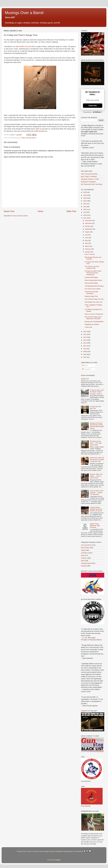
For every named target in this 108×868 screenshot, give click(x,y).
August (87, 232)
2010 (85, 349)
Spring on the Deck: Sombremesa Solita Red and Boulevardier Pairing (97, 426)
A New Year (88, 327)
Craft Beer (84, 553)
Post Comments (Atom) (20, 216)
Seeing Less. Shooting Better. (94, 322)
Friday (23, 138)
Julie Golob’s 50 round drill (25, 47)
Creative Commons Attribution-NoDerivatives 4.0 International (67, 851)
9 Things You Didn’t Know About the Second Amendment (93, 273)
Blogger (58, 860)
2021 (85, 207)
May (87, 240)
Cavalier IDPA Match (91, 277)
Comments (87, 369)
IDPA (83, 561)
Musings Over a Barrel (24, 13)
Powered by (93, 112)
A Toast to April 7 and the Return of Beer (97, 391)
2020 (85, 209)
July (87, 235)
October (88, 226)
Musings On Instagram (88, 182)
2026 (85, 192)
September (89, 229)
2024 (85, 198)
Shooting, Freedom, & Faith (90, 179)
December (89, 220)
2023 (85, 201)
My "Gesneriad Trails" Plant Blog (92, 184)
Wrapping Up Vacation (92, 324)
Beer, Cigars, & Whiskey (89, 176)
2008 (85, 354)
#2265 (88, 692)
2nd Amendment (86, 545)
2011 (85, 346)
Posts (85, 365)
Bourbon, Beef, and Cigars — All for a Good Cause (96, 476)
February (88, 249)
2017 (85, 218)
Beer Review (85, 548)
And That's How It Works (93, 289)
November (89, 223)
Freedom (84, 558)
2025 (85, 195)
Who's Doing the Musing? (89, 174)
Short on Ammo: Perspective (94, 314)
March (87, 246)
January (88, 252)
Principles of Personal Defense (91, 640)
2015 (85, 334)
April (87, 243)
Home (40, 211)
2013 (85, 340)
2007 (85, 357)
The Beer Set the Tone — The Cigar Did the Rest (96, 443)
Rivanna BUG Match (91, 283)
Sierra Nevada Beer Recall (93, 280)
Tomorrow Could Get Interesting (91, 292)
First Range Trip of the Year (94, 302)
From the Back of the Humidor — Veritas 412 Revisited (97, 492)
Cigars (83, 550)
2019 (85, 212)
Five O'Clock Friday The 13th (94, 299)
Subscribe (93, 106)
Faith (83, 555)
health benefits (39, 131)
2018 (85, 215)
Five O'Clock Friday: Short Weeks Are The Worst (93, 318)
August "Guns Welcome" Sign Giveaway (95, 526)
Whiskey (84, 566)
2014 (85, 337)
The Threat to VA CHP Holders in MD (92, 267)
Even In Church (90, 254)
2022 (85, 204)
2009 (85, 351)
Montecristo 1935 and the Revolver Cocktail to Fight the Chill (97, 459)
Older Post (71, 211)
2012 (85, 343)
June (87, 238)
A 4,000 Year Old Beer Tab (95, 407)
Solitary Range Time (91, 296)
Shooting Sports (31, 138)
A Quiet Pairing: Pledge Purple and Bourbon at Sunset (96, 509)
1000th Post (85, 379)
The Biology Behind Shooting (94, 286)
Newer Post (9, 211)
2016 (85, 332)
